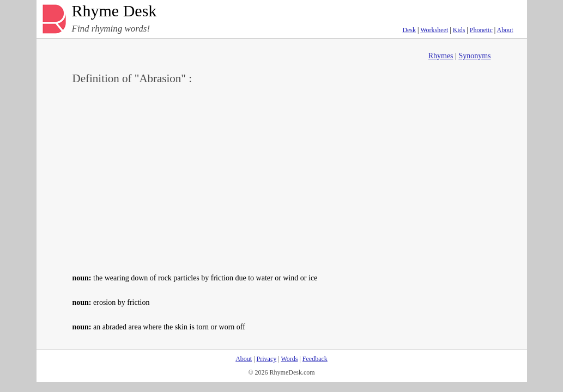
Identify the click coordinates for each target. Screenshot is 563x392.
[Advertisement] (282, 177)
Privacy (267, 359)
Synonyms (474, 56)
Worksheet (434, 30)
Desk (409, 30)
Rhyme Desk (114, 11)
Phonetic (481, 30)
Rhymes (441, 56)
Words (289, 359)
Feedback (315, 359)
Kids (459, 30)
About (505, 30)
